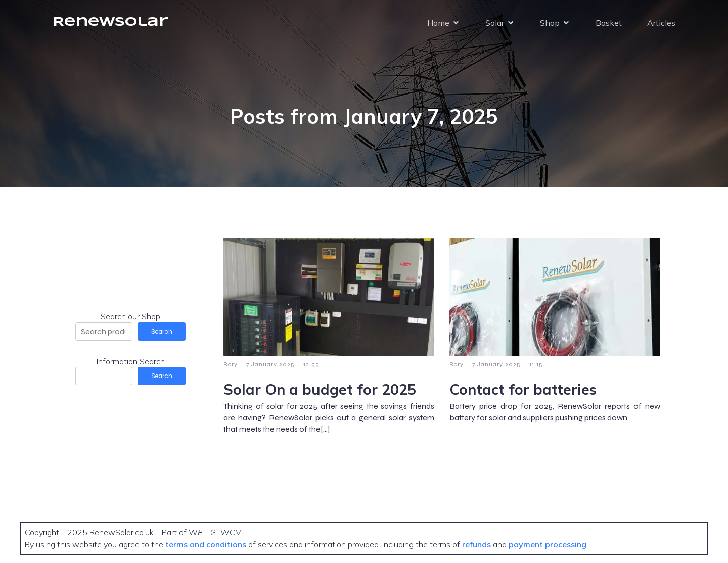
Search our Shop (130, 316)
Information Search (131, 361)
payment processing (547, 544)
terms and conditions (207, 544)
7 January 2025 (270, 364)
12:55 (311, 364)
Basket (609, 23)
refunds (476, 544)
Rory (231, 364)
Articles (661, 23)
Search (162, 332)
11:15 (536, 364)
